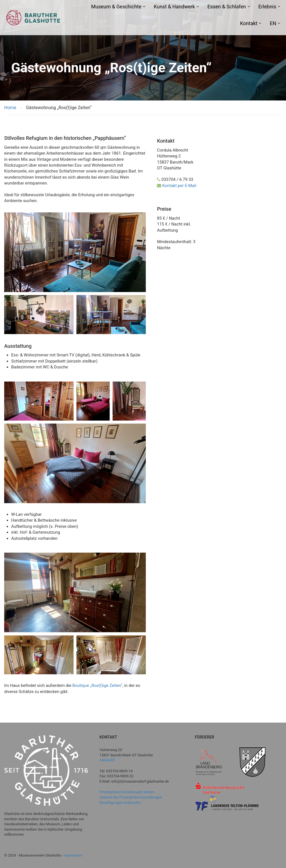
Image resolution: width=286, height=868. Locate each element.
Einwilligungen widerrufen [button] (120, 803)
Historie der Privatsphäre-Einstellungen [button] (131, 797)
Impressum (73, 855)
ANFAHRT (107, 760)
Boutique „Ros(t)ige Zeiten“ (97, 685)
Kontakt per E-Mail (179, 186)
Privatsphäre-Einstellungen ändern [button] (127, 792)
